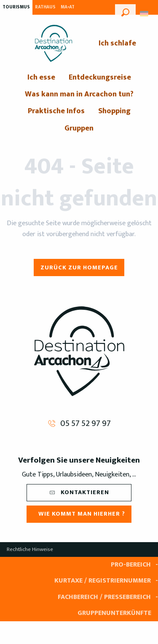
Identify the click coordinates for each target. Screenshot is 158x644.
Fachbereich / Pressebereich (104, 597)
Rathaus (45, 7)
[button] (125, 11)
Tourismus (16, 7)
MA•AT (68, 7)
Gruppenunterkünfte (114, 613)
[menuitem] (54, 43)
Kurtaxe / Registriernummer (103, 581)
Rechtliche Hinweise (30, 549)
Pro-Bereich (131, 565)
